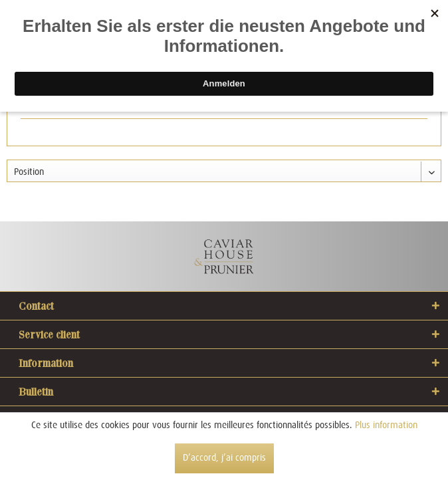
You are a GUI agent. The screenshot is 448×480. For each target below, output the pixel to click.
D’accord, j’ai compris (224, 457)
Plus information (386, 425)
